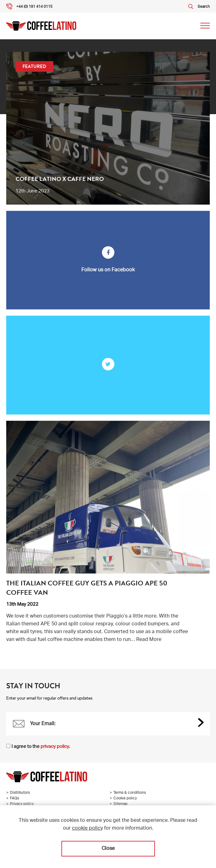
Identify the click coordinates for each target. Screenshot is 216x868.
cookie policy (87, 829)
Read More (149, 640)
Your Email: (43, 724)
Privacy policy (22, 804)
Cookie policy (125, 798)
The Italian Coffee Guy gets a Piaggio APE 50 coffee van (87, 588)
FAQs (14, 798)
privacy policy (55, 747)
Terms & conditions (130, 793)
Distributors (20, 793)
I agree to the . (41, 747)
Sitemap (120, 804)
